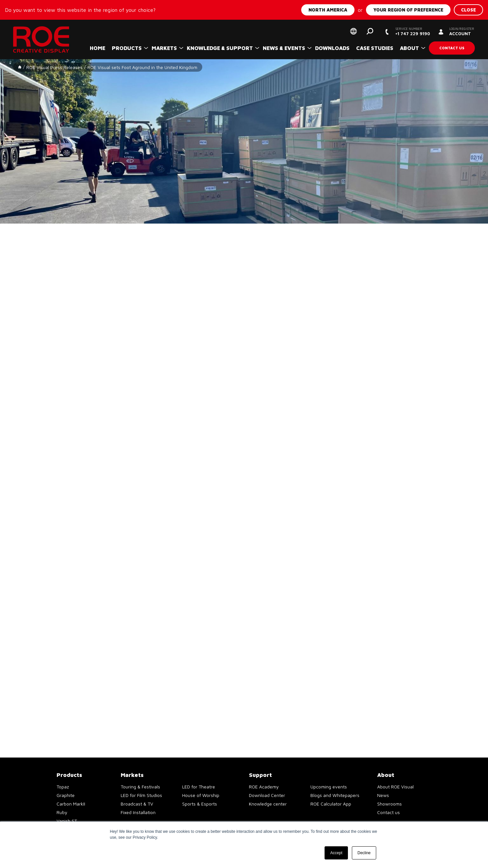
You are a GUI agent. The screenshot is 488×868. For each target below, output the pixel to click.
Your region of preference (408, 10)
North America (328, 10)
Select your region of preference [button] (354, 31)
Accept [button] (336, 853)
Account (462, 31)
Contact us (452, 48)
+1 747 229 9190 (413, 31)
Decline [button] (364, 853)
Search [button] (370, 31)
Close (468, 10)
